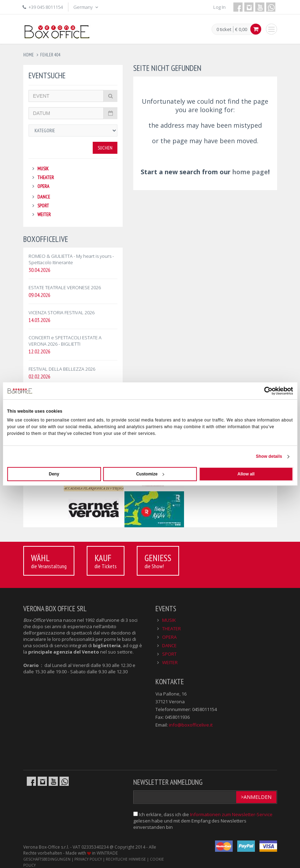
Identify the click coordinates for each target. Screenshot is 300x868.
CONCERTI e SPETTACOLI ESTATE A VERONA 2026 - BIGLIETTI (65, 341)
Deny (54, 474)
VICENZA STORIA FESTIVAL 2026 (62, 312)
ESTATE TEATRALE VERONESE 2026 (65, 287)
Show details (269, 456)
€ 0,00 (241, 29)
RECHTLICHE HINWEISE (126, 859)
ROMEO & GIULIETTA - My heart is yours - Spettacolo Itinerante (71, 259)
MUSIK (43, 169)
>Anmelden (256, 797)
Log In (219, 7)
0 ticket (224, 30)
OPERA (43, 186)
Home (29, 55)
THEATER (46, 177)
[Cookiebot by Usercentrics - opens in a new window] (262, 391)
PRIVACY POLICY (88, 859)
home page (250, 172)
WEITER (44, 214)
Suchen (105, 148)
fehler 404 (50, 55)
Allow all (246, 474)
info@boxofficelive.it (191, 725)
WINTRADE (107, 853)
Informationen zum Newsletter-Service (231, 814)
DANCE (44, 197)
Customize (150, 474)
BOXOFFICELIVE (46, 239)
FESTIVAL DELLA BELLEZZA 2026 (62, 369)
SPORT (43, 206)
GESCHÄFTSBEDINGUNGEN (47, 859)
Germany (86, 7)
